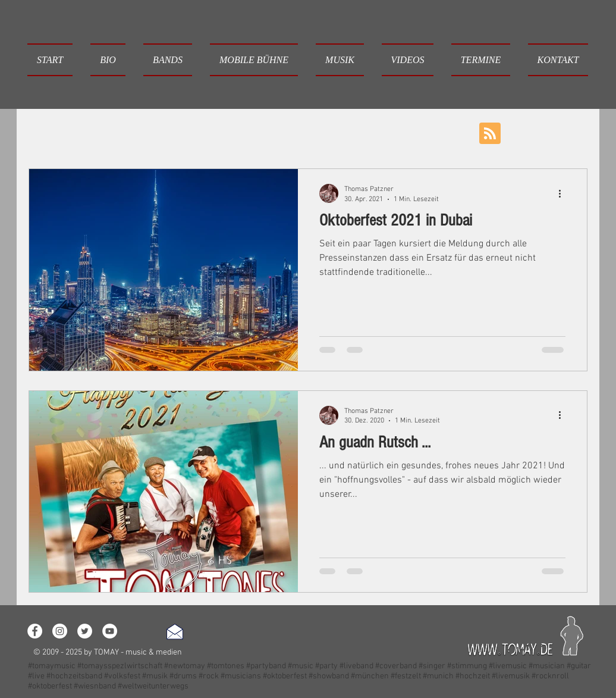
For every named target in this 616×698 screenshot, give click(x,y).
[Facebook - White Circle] (35, 631)
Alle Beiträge (54, 132)
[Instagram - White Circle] (60, 631)
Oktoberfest (475, 132)
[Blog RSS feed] (490, 134)
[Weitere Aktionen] (564, 193)
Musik (259, 132)
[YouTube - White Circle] (110, 631)
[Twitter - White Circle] (85, 631)
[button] (168, 60)
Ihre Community (193, 132)
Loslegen (120, 132)
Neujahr (413, 132)
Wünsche (356, 132)
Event (304, 132)
